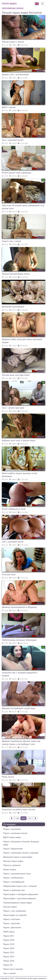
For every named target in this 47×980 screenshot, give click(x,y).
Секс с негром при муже (13, 408)
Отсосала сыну (9, 574)
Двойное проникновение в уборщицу (19, 607)
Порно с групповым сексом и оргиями (21, 853)
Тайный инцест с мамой (13, 42)
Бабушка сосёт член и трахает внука (19, 440)
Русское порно (10, 907)
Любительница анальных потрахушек (19, 640)
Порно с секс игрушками (15, 911)
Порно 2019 (9, 944)
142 (30, 818)
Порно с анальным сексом (15, 833)
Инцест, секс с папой (11, 241)
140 (17, 818)
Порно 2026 (9, 961)
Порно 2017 (9, 936)
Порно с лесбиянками (13, 878)
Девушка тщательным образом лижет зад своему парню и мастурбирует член (21, 743)
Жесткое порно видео (13, 861)
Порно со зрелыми (12, 865)
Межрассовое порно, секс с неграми (20, 886)
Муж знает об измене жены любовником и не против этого (23, 207)
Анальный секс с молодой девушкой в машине (20, 674)
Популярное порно (13, 8)
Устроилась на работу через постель (19, 809)
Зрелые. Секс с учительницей (15, 74)
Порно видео (9, 4)
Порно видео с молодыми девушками (21, 894)
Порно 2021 (9, 952)
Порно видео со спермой (15, 915)
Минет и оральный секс (14, 890)
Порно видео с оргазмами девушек (20, 898)
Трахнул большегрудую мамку (16, 274)
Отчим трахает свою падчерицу (17, 173)
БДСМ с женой (9, 107)
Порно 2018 (9, 940)
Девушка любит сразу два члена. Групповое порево (22, 341)
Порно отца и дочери (13, 969)
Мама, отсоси (8, 777)
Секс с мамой (9, 973)
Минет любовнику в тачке (14, 509)
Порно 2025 (9, 957)
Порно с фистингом (12, 927)
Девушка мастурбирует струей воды (19, 708)
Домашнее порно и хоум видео (18, 857)
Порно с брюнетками (13, 849)
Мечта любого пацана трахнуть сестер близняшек (20, 475)
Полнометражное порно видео (17, 903)
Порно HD (8, 965)
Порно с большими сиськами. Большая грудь (21, 843)
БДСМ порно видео (12, 837)
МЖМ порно (9, 932)
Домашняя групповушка (13, 307)
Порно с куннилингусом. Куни (17, 874)
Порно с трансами (12, 923)
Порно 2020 (9, 948)
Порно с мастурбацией (14, 882)
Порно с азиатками (12, 829)
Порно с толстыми (12, 919)
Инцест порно (10, 869)
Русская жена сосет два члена (16, 375)
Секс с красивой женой (13, 140)
